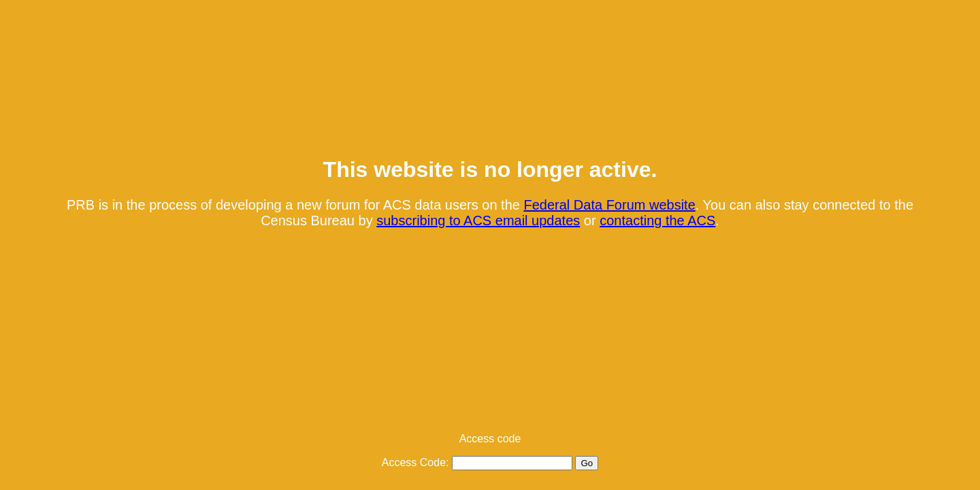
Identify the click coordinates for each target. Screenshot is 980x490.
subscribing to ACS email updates (478, 220)
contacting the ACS (657, 220)
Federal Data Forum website (609, 205)
